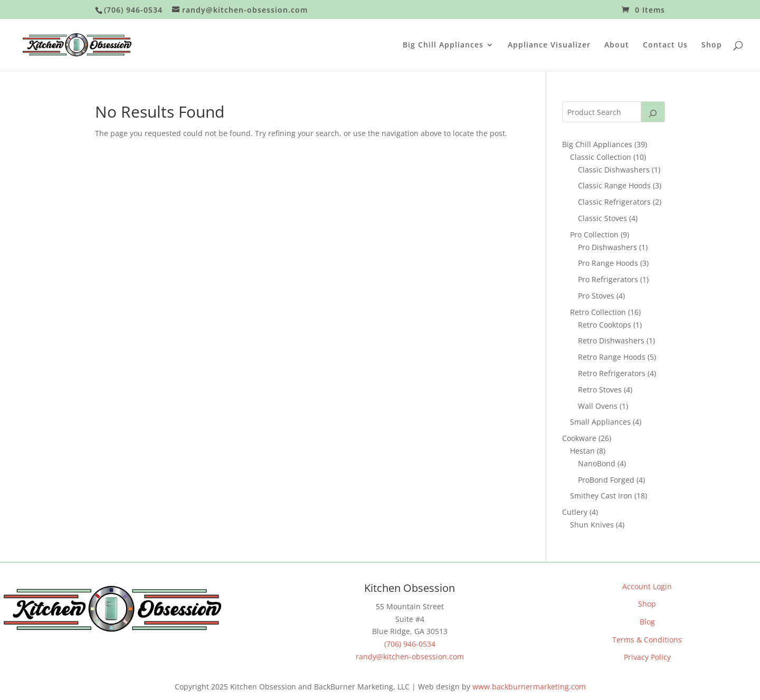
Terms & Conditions (647, 640)
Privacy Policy (647, 657)
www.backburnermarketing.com (529, 687)
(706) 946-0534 (410, 644)
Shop (712, 45)
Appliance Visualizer (549, 45)
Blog (647, 622)
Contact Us (665, 45)
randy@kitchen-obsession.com (410, 656)
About (617, 45)
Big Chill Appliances (443, 45)
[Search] (653, 112)
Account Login (647, 586)
